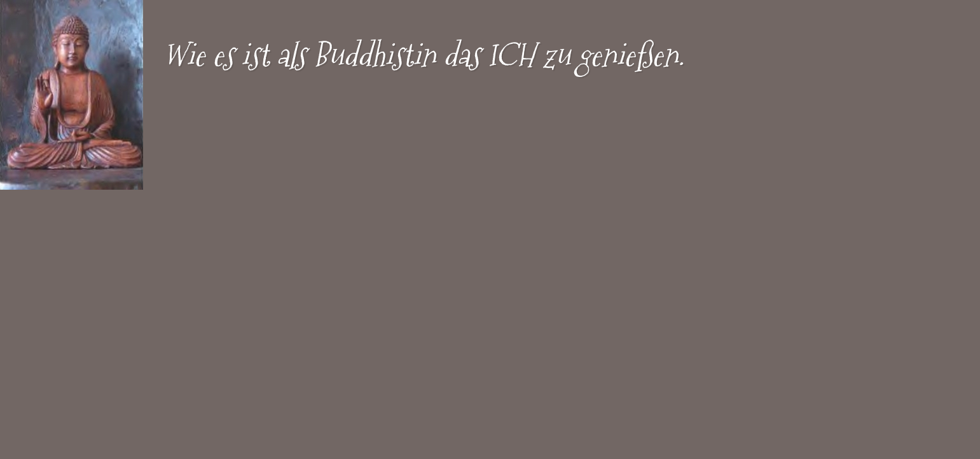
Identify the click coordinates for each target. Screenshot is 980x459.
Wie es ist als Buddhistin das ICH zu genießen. (424, 55)
